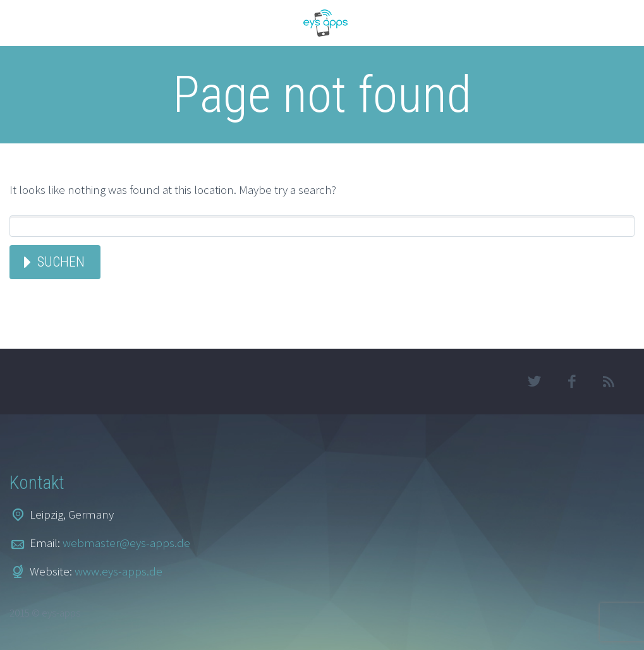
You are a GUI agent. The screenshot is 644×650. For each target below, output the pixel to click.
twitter (535, 382)
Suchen (61, 262)
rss (609, 382)
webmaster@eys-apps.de (126, 543)
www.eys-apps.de (118, 571)
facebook (572, 382)
